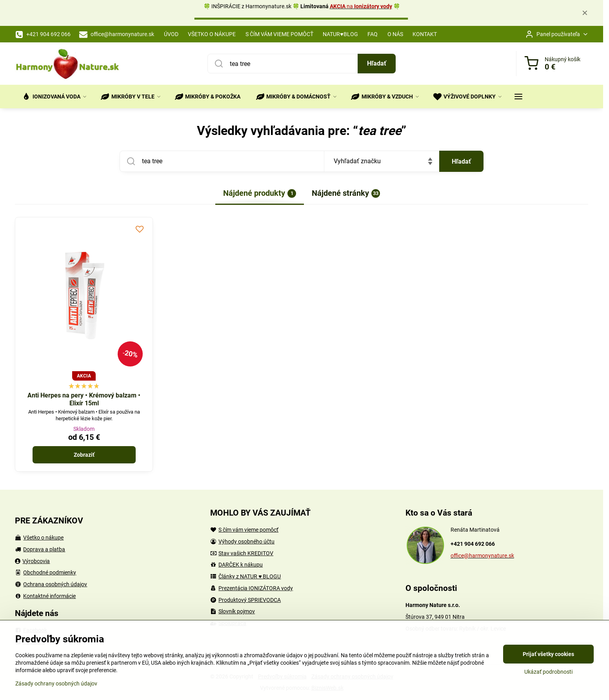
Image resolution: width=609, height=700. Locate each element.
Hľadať (377, 63)
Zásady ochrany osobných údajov (56, 684)
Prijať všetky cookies (548, 654)
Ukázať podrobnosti (548, 672)
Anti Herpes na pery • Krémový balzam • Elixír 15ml (84, 399)
